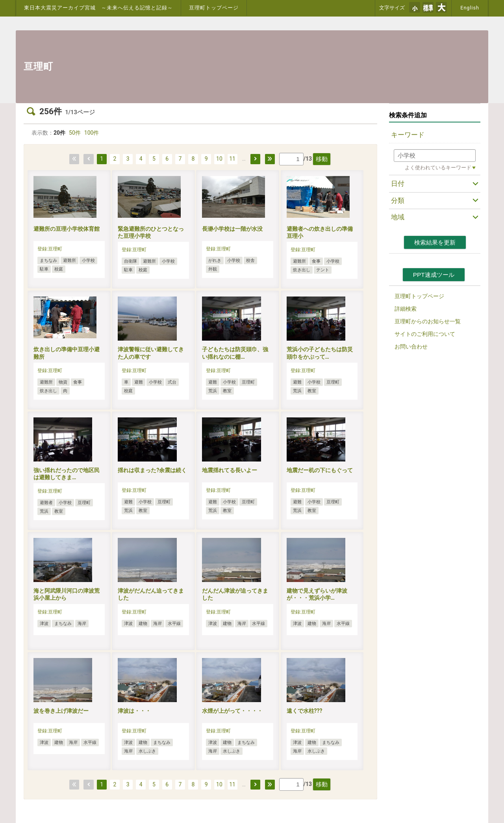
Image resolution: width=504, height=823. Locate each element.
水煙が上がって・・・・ (232, 711)
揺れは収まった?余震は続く (152, 470)
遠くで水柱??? (305, 711)
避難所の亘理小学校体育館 (67, 229)
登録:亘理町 (50, 249)
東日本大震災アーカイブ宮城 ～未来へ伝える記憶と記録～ (98, 8)
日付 (398, 184)
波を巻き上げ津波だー (61, 711)
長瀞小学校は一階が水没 (232, 229)
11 (232, 159)
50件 (75, 133)
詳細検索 (406, 309)
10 (219, 159)
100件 (92, 133)
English (470, 8)
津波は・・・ (134, 711)
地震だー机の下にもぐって (320, 470)
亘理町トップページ (214, 8)
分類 (398, 200)
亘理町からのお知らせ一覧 (428, 321)
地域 (398, 217)
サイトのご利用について (425, 334)
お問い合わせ (411, 347)
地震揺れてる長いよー (230, 470)
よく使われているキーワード (438, 168)
